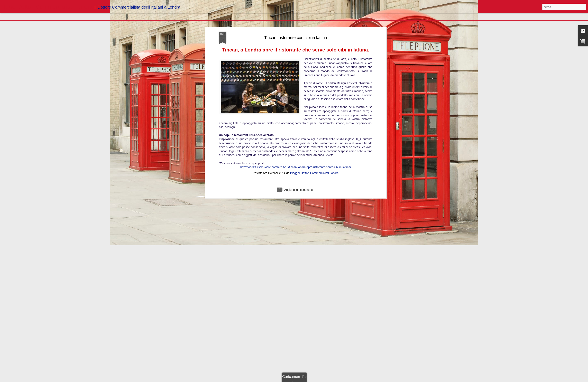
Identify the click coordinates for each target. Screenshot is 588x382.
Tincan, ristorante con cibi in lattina (296, 17)
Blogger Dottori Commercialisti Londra (314, 152)
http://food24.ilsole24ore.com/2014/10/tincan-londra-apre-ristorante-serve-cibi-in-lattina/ (296, 146)
